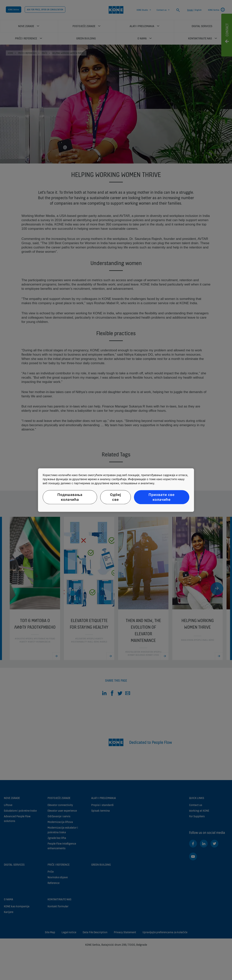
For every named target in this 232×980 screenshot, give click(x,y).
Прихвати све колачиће (162, 497)
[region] (116, 490)
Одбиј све (115, 497)
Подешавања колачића (70, 497)
